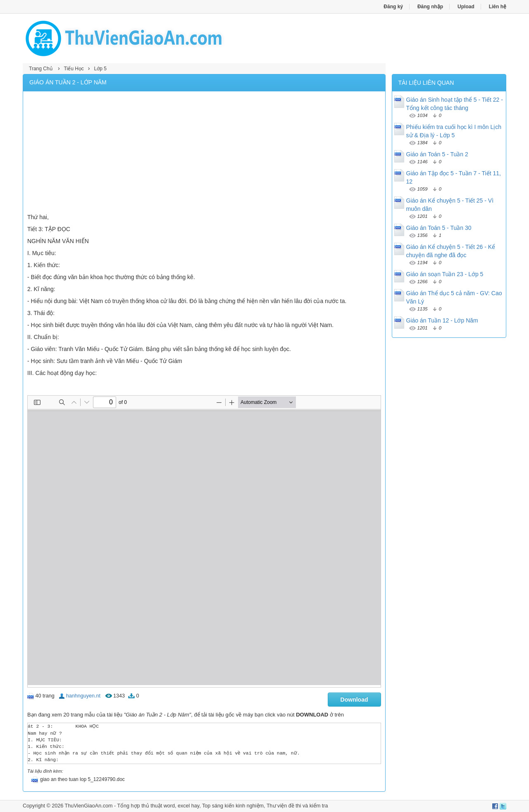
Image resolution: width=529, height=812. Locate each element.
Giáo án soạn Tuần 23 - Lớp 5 (445, 274)
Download (354, 700)
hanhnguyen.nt (83, 696)
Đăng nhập (430, 7)
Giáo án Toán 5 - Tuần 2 (437, 154)
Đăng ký (393, 7)
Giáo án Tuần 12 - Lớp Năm (442, 320)
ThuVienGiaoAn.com (88, 806)
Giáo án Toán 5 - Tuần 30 (439, 228)
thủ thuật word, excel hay (170, 806)
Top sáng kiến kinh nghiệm (233, 806)
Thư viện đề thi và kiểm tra (297, 806)
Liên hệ (498, 7)
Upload (466, 7)
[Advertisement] (204, 153)
